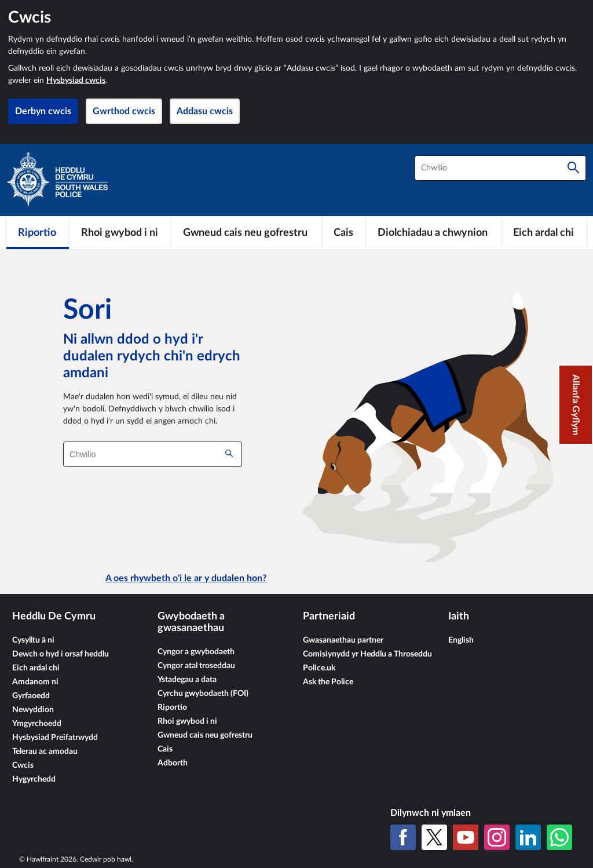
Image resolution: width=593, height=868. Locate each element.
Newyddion (33, 710)
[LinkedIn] (528, 837)
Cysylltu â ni (33, 640)
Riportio (172, 707)
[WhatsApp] (559, 837)
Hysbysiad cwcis (76, 81)
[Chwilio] (573, 168)
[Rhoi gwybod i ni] (120, 232)
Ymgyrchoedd (37, 724)
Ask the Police (328, 682)
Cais (165, 749)
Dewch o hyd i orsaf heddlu (61, 654)
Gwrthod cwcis (124, 111)
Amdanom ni (35, 682)
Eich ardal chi (36, 668)
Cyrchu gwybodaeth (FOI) (203, 694)
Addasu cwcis (205, 111)
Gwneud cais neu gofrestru (205, 735)
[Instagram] (497, 837)
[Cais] (344, 232)
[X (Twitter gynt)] (434, 837)
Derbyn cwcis (43, 111)
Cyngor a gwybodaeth (196, 652)
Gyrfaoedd (31, 696)
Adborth (173, 763)
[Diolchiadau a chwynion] (433, 232)
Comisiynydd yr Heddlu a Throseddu (367, 654)
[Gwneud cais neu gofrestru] (246, 232)
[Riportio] (38, 232)
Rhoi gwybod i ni (187, 721)
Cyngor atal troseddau (196, 666)
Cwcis (23, 765)
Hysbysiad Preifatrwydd (55, 738)
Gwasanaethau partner (343, 640)
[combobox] (500, 168)
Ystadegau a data (187, 680)
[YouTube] (466, 837)
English (461, 640)
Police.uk (319, 668)
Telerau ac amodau (45, 752)
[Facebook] (403, 837)
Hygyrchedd (34, 779)
